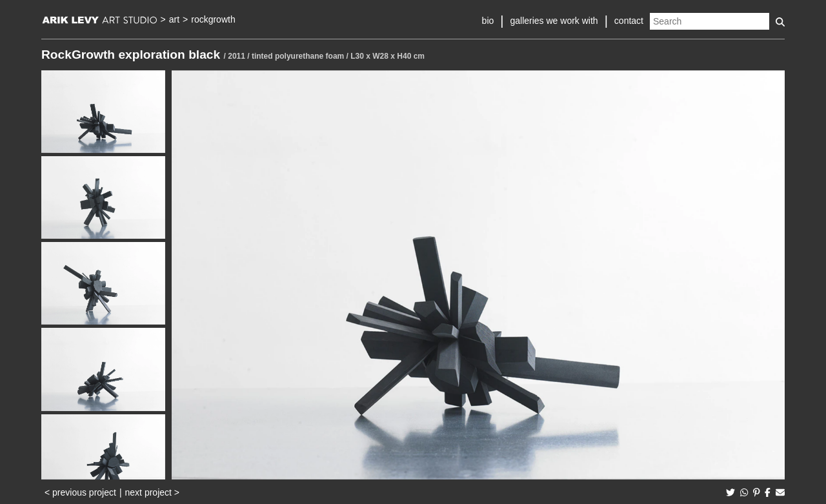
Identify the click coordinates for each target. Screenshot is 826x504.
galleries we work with (554, 21)
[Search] (710, 21)
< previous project (80, 492)
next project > (152, 492)
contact (629, 21)
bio (488, 21)
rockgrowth (213, 19)
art (174, 19)
